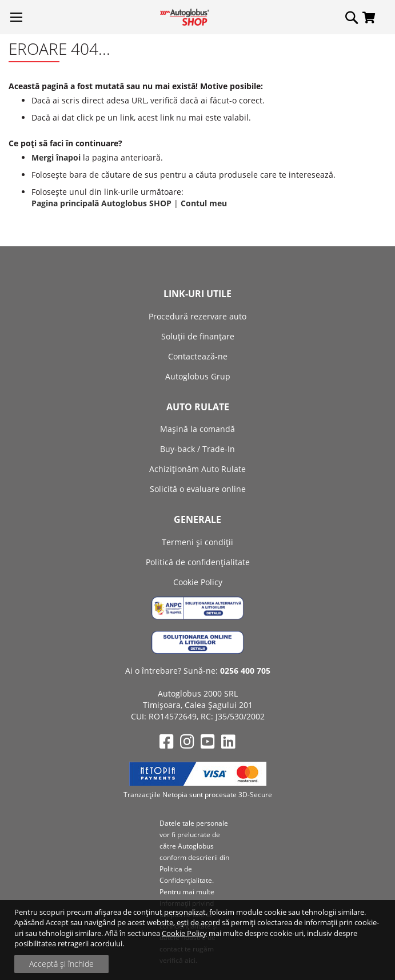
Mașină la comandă (197, 429)
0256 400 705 (245, 671)
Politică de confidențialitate (198, 562)
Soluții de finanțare (198, 336)
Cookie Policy (184, 933)
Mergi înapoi (56, 157)
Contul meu (204, 203)
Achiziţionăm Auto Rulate (197, 469)
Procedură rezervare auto (197, 316)
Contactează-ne (198, 356)
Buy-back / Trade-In (197, 449)
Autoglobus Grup (198, 376)
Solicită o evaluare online (198, 489)
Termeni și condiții (197, 542)
